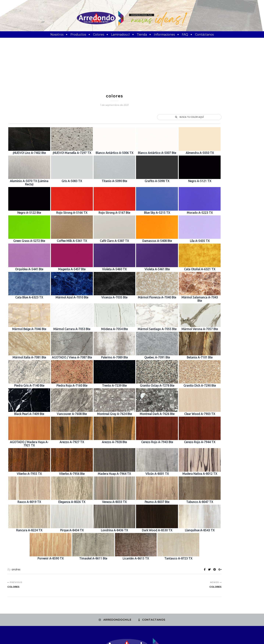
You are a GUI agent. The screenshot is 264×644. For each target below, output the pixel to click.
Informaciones (164, 35)
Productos (78, 35)
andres (16, 524)
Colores (99, 35)
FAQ (185, 35)
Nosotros (57, 35)
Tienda (142, 35)
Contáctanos (204, 35)
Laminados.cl (120, 35)
